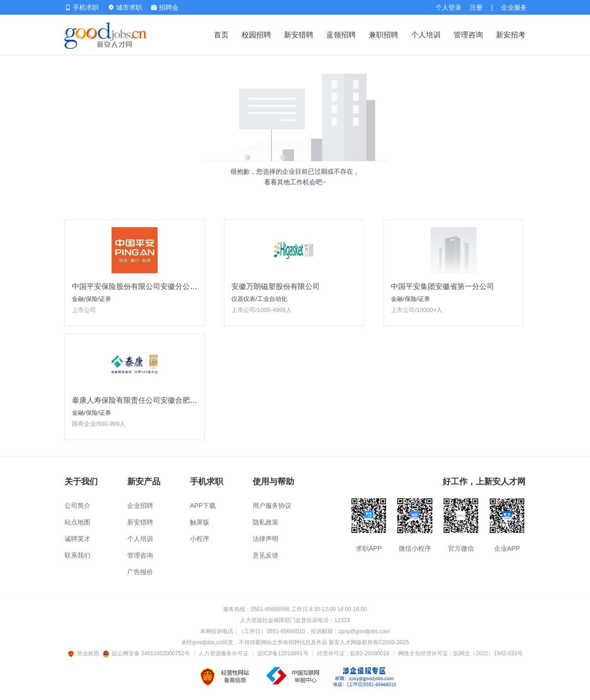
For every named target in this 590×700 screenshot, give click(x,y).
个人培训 (426, 35)
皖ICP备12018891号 (283, 653)
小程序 (200, 539)
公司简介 (77, 506)
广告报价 (140, 572)
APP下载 (203, 506)
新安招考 (511, 35)
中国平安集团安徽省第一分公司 (442, 286)
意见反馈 (265, 555)
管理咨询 (468, 35)
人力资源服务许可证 (224, 653)
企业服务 (514, 7)
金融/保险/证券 (91, 299)
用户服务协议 (272, 506)
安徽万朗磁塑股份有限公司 (276, 286)
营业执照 (85, 653)
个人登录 (448, 7)
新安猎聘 (299, 35)
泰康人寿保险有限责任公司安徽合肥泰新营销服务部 (157, 400)
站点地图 (77, 522)
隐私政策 (265, 522)
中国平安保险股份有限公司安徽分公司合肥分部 (149, 286)
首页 (221, 35)
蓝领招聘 (341, 35)
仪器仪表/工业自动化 (259, 299)
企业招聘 (140, 506)
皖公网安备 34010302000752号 (147, 653)
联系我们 (77, 555)
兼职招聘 (383, 35)
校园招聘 (256, 35)
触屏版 (200, 522)
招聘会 (165, 7)
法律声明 (265, 539)
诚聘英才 (77, 539)
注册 (476, 7)
